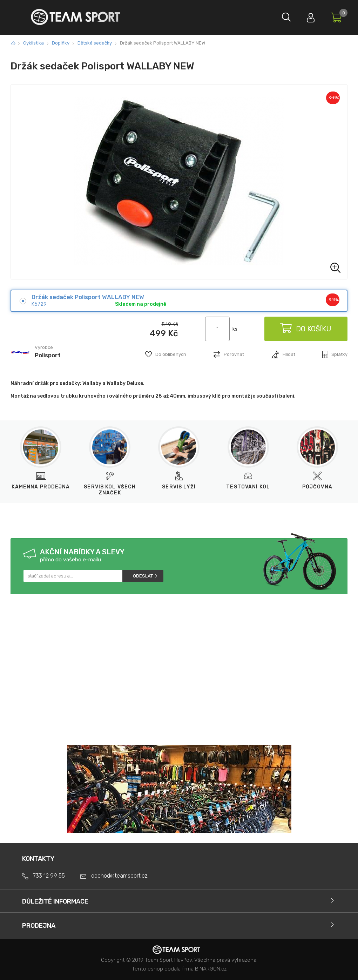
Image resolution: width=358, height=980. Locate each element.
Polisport (48, 355)
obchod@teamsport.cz (119, 876)
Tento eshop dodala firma (163, 969)
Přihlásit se (307, 16)
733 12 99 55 (49, 876)
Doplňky (61, 43)
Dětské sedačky (95, 43)
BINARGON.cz (211, 969)
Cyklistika (33, 43)
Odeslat (143, 576)
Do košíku (305, 329)
